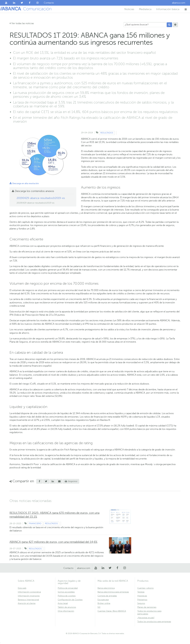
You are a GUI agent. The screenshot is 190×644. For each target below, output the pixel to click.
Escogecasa (103, 600)
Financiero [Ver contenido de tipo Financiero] (35, 524)
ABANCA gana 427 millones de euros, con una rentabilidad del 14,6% (53, 542)
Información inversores (29, 596)
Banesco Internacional (28, 600)
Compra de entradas (107, 596)
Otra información (66, 611)
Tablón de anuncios (67, 607)
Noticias (129, 9)
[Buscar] (169, 25)
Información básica (168, 9)
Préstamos (142, 600)
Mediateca (145, 9)
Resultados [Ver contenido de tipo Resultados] (107, 133)
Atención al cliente (27, 603)
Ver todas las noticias (22, 23)
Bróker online (104, 603)
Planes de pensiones (147, 607)
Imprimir (71, 481)
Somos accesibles (66, 592)
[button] (186, 9)
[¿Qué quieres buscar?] (145, 25)
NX (99, 607)
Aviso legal (63, 603)
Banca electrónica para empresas (113, 592)
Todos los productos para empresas (154, 622)
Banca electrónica (106, 588)
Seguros (141, 603)
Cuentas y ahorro (145, 588)
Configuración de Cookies (70, 600)
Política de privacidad (68, 588)
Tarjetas (141, 592)
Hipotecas (142, 596)
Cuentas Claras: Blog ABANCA (112, 611)
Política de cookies (67, 596)
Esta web (22, 588)
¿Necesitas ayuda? (146, 618)
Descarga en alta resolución (24, 183)
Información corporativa (29, 592)
